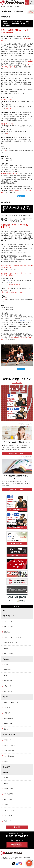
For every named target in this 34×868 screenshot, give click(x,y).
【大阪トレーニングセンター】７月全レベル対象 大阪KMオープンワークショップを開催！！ (17, 24)
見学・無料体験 (8, 681)
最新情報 (6, 783)
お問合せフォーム (25, 321)
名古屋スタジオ (8, 724)
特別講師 (6, 761)
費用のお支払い (8, 670)
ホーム (5, 610)
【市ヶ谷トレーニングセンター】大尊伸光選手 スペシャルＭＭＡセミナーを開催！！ (16, 209)
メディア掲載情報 (8, 654)
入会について (7, 659)
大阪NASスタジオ (9, 718)
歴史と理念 (7, 632)
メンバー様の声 (8, 691)
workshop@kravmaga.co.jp (9, 173)
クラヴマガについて (9, 616)
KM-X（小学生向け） (9, 751)
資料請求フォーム (8, 789)
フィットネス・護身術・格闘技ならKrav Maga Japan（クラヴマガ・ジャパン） (15, 858)
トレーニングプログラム (10, 735)
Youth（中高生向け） (9, 756)
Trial (27, 2)
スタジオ (5, 697)
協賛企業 (6, 805)
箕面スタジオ (7, 729)
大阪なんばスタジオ (9, 713)
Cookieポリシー (8, 815)
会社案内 (6, 778)
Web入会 (6, 675)
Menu (32, 2)
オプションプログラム (10, 745)
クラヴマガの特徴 (8, 627)
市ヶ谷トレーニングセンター (11, 702)
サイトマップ (7, 821)
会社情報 (5, 773)
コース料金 (7, 664)
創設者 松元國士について (10, 643)
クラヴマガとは (8, 621)
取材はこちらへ (8, 799)
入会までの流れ (8, 686)
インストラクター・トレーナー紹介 (13, 637)
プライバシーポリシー (10, 810)
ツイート (21, 196)
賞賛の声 (6, 648)
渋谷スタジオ (7, 707)
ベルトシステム (8, 740)
